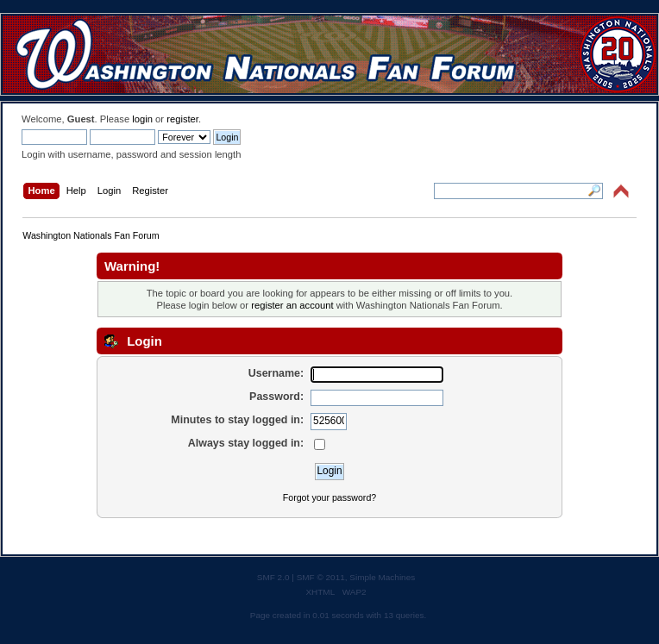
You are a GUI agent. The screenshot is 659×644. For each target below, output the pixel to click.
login (142, 119)
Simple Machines (382, 577)
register (182, 119)
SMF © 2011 (321, 577)
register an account (292, 305)
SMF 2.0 (273, 577)
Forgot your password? (329, 497)
